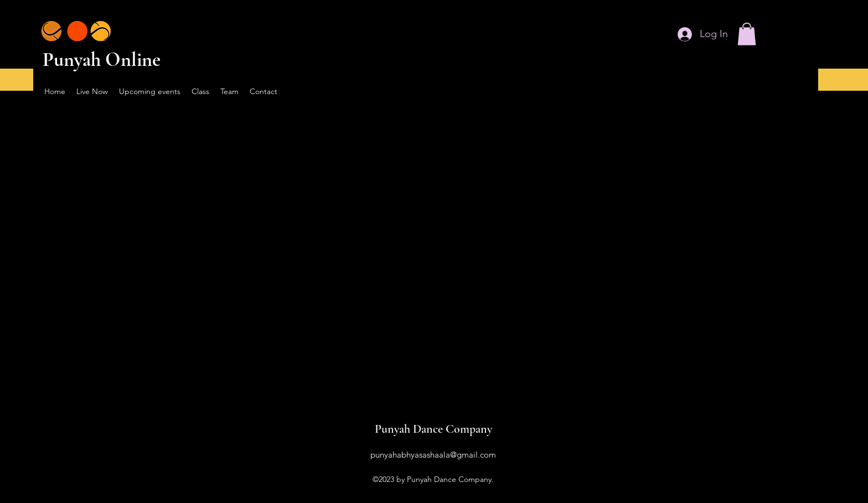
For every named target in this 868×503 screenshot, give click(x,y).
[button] (747, 34)
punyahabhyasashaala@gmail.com (433, 455)
